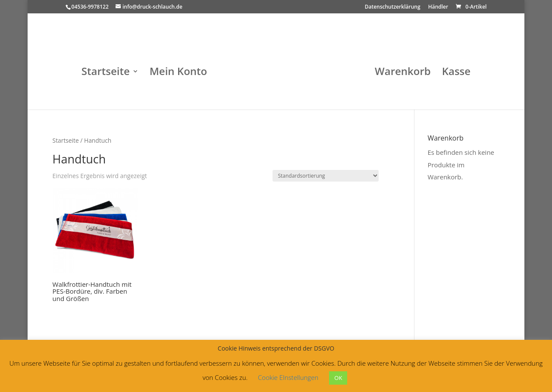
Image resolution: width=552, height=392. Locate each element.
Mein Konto (178, 73)
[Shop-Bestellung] (326, 176)
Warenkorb (403, 73)
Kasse (456, 73)
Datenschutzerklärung (393, 7)
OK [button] (338, 378)
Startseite (106, 73)
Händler (438, 7)
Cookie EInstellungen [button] (288, 377)
